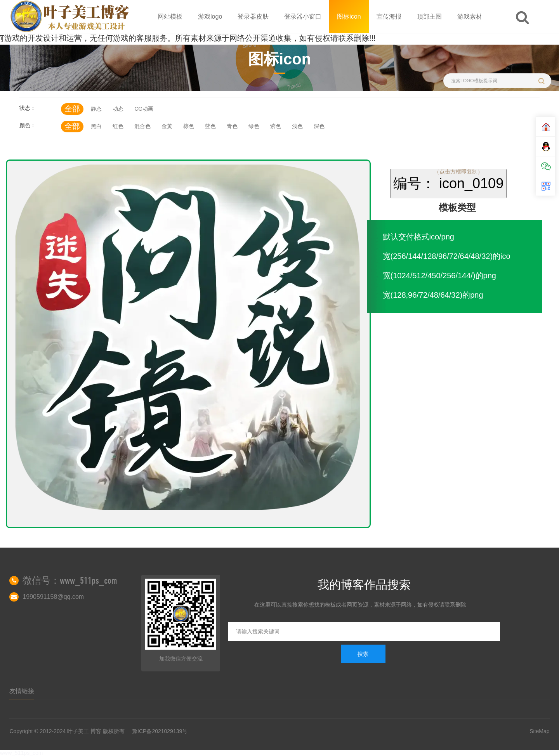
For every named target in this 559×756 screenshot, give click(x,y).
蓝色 (210, 126)
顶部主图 (429, 16)
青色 (232, 126)
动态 (118, 109)
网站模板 (170, 16)
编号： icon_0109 (448, 183)
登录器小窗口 (303, 16)
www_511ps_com (22, 753)
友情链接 (22, 691)
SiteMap (539, 731)
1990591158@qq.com (53, 597)
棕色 (189, 126)
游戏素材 (470, 16)
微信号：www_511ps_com (70, 581)
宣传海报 (389, 16)
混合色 (142, 126)
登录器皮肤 (253, 16)
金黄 (167, 126)
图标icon (349, 16)
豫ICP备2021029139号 (160, 731)
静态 (96, 109)
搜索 (363, 654)
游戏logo (210, 16)
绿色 (254, 126)
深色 (319, 126)
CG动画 (144, 109)
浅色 (297, 126)
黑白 (96, 126)
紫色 (276, 126)
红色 (118, 126)
